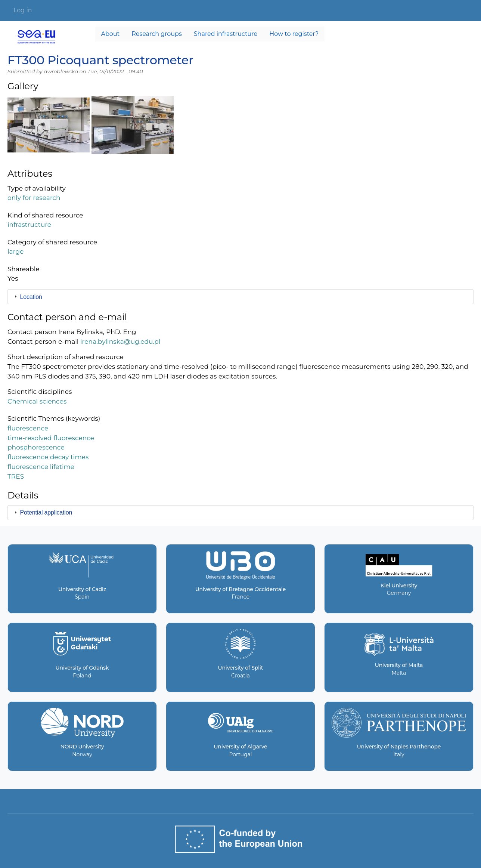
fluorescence (28, 428)
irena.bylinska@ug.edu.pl (120, 341)
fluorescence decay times (48, 457)
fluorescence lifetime (41, 467)
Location (31, 297)
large (15, 251)
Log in (23, 10)
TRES (16, 476)
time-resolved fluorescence (51, 438)
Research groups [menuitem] (157, 34)
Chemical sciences (37, 401)
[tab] (241, 297)
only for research (34, 197)
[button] (49, 128)
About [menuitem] (111, 34)
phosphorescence (36, 447)
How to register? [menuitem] (294, 34)
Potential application (46, 512)
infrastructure (29, 224)
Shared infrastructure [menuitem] (226, 34)
